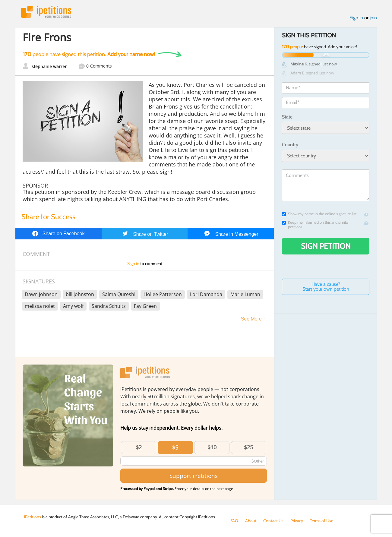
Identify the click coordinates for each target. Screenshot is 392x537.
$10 (212, 447)
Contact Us (273, 521)
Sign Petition (326, 246)
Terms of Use (322, 521)
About (251, 521)
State (287, 117)
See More (251, 319)
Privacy (297, 521)
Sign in (356, 18)
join (373, 18)
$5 (175, 447)
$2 (139, 447)
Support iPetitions (194, 476)
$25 (248, 447)
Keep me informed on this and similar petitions (315, 225)
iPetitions (46, 12)
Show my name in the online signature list (319, 214)
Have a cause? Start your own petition (326, 287)
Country (290, 145)
